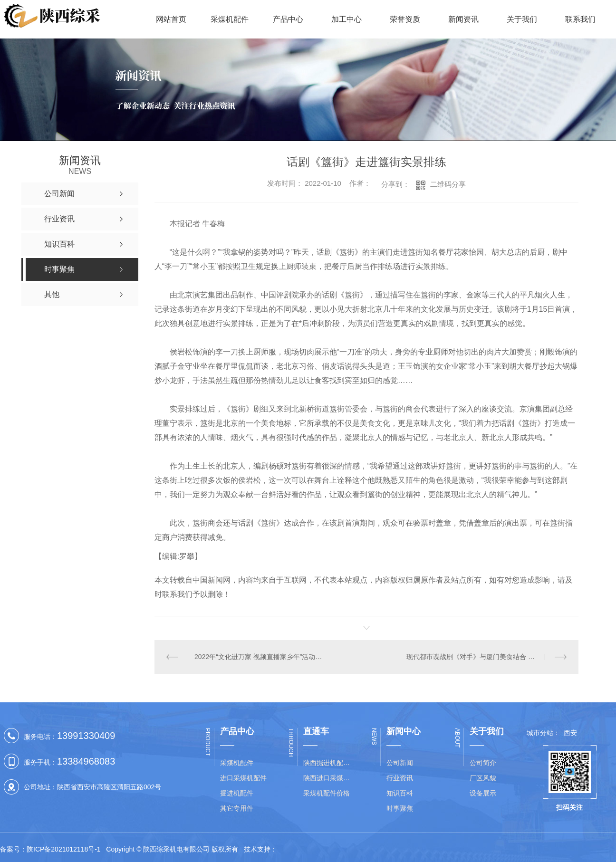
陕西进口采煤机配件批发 (329, 778)
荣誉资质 (405, 19)
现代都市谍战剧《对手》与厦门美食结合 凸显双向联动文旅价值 (486, 657)
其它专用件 (237, 808)
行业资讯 (400, 778)
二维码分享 (448, 184)
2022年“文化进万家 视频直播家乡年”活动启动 (260, 657)
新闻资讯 (463, 19)
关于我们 (522, 19)
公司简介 (483, 763)
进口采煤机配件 (243, 778)
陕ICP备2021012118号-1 (64, 849)
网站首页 (171, 19)
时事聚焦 (400, 808)
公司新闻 (400, 763)
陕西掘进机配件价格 (329, 763)
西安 (570, 733)
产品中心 (288, 19)
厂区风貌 (483, 778)
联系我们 (580, 19)
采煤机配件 (230, 19)
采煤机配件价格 (327, 793)
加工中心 (346, 19)
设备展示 (483, 793)
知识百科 (400, 793)
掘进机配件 (237, 793)
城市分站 (540, 733)
